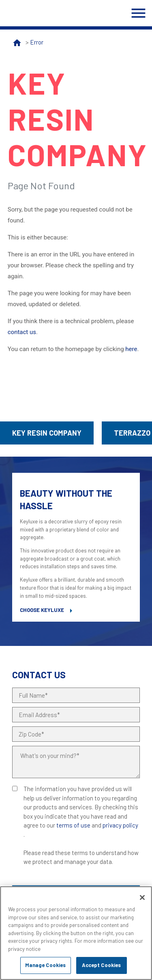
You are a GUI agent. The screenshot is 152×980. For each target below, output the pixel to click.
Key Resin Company (47, 433)
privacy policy (120, 825)
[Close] (142, 897)
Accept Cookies (102, 965)
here (131, 349)
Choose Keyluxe (42, 610)
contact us (22, 332)
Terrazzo (132, 433)
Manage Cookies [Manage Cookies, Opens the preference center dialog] (46, 965)
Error (37, 42)
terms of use (73, 825)
